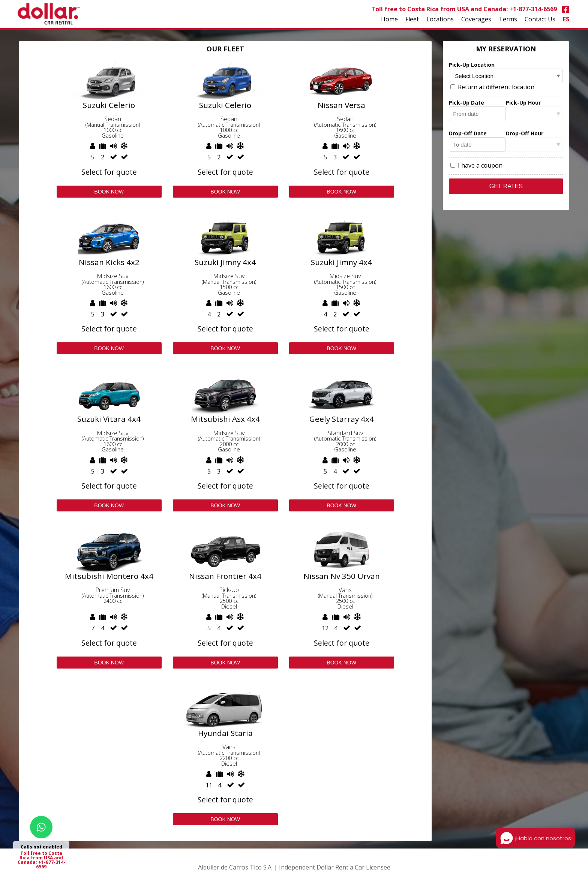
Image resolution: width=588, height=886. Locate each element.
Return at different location (492, 87)
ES (566, 19)
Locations (440, 19)
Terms (508, 19)
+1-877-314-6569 (533, 9)
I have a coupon (476, 165)
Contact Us (540, 19)
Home (389, 19)
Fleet (412, 19)
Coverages (476, 19)
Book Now (109, 192)
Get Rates (506, 186)
